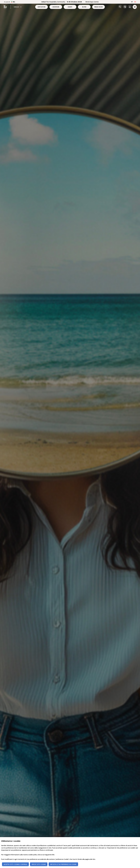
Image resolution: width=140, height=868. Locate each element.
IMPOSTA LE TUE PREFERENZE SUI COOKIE (63, 864)
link (53, 855)
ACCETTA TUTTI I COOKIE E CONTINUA (15, 864)
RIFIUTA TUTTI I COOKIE (39, 864)
